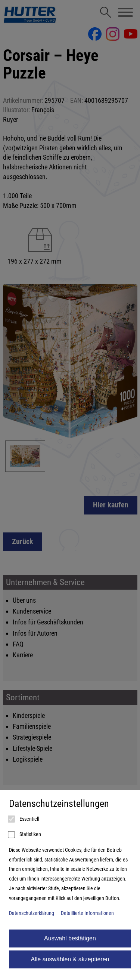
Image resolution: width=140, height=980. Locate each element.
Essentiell (24, 819)
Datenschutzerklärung (32, 913)
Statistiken (25, 835)
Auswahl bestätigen (70, 938)
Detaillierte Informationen (87, 913)
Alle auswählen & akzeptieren (70, 959)
